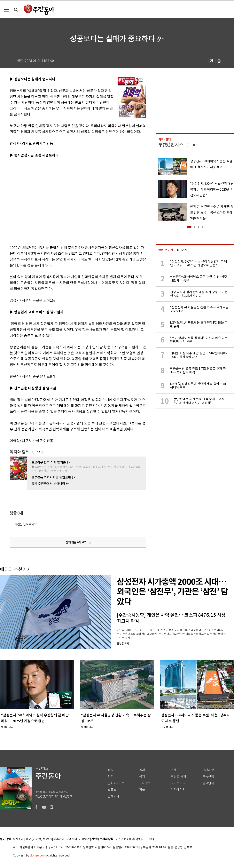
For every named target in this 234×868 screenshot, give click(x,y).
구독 (38, 452)
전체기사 (113, 796)
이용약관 (84, 839)
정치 (111, 770)
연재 (174, 770)
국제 (142, 777)
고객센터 (72, 839)
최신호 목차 (179, 777)
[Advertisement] (37, 201)
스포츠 (112, 790)
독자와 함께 (19, 452)
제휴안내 (59, 839)
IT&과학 (145, 783)
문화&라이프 (116, 783)
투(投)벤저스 (171, 145)
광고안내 (208, 783)
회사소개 (18, 839)
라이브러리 (178, 783)
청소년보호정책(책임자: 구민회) (134, 839)
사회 (111, 777)
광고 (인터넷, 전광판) (39, 839)
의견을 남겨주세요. (26, 524)
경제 (142, 770)
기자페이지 (178, 790)
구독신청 (208, 777)
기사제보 (208, 770)
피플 (142, 790)
